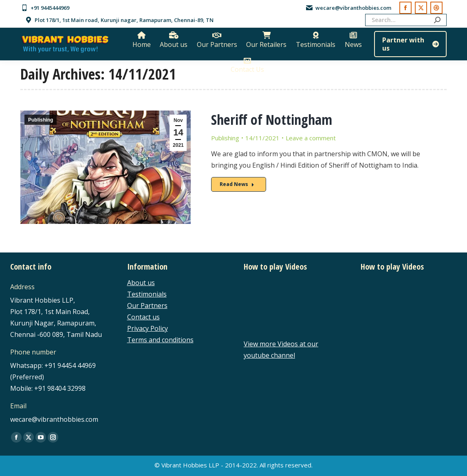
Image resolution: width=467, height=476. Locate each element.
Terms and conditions (160, 340)
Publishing (41, 120)
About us (141, 283)
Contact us (143, 317)
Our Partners (147, 306)
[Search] (406, 20)
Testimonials (147, 294)
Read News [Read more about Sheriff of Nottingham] (237, 184)
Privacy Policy (148, 328)
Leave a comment (311, 138)
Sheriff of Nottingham (272, 120)
